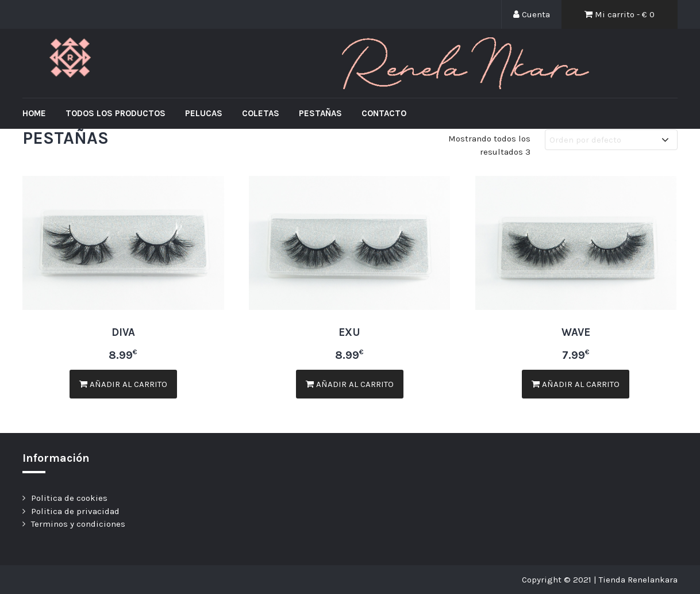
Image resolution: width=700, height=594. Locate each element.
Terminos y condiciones (78, 524)
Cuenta (532, 14)
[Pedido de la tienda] (611, 140)
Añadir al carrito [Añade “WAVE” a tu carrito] (576, 384)
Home (34, 113)
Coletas (261, 113)
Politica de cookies (69, 498)
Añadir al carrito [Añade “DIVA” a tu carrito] (123, 384)
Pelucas (204, 113)
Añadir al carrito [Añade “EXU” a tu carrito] (350, 384)
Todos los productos (116, 113)
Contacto (384, 113)
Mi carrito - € (620, 14)
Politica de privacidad (75, 511)
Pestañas (320, 113)
